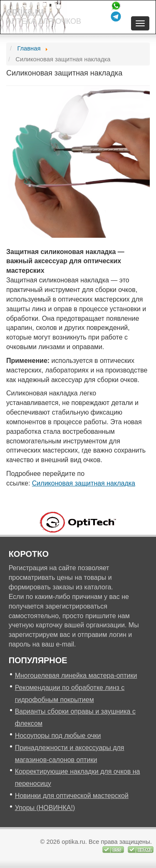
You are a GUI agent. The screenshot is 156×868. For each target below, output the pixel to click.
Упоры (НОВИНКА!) (45, 808)
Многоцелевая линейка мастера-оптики (76, 676)
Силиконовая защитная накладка (84, 483)
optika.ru (25, 11)
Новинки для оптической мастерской (72, 796)
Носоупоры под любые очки (58, 736)
